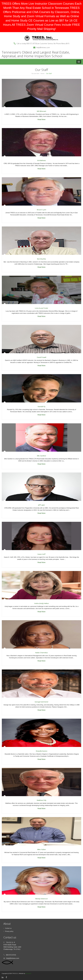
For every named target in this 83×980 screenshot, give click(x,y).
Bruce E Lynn (42, 210)
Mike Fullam (42, 849)
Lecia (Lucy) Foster (41, 308)
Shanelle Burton (42, 751)
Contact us (7, 928)
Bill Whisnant (41, 111)
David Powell (42, 357)
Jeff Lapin (41, 505)
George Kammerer (41, 702)
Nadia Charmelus (42, 653)
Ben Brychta (41, 259)
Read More (41, 119)
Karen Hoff (41, 554)
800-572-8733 (32, 44)
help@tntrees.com (43, 47)
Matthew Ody (42, 800)
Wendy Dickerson (41, 899)
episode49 (28, 973)
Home (42, 74)
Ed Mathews (42, 160)
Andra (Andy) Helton (42, 603)
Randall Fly (42, 407)
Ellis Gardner (42, 456)
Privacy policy (8, 931)
